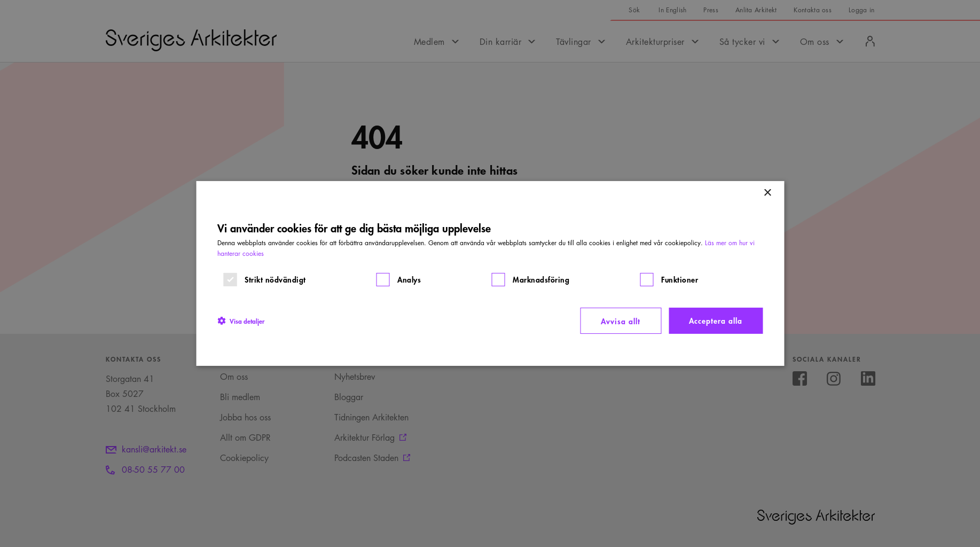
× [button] (767, 193)
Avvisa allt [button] (621, 321)
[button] (241, 321)
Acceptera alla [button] (716, 320)
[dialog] (490, 273)
